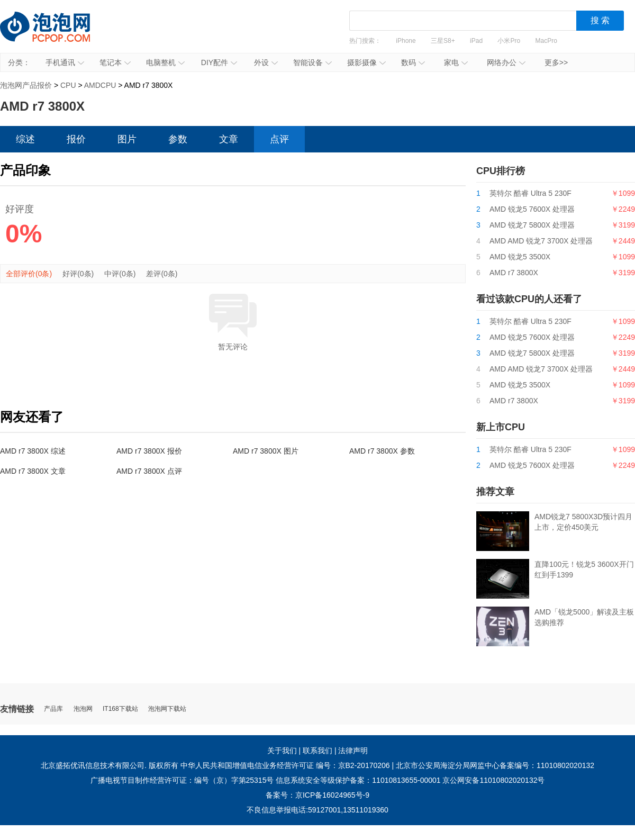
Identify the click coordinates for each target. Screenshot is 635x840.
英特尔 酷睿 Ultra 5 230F (530, 193)
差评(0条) (162, 274)
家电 (456, 62)
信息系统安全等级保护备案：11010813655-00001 (358, 780)
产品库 (53, 709)
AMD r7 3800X (514, 273)
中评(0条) (120, 274)
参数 (178, 139)
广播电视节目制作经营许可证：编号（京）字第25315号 (182, 780)
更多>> (556, 62)
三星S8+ (443, 41)
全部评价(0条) (29, 274)
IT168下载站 (120, 709)
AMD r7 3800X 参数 (382, 451)
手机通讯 (65, 62)
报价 (76, 139)
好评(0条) (78, 274)
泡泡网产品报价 (56, 34)
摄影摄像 (366, 62)
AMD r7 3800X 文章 (33, 471)
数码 (413, 62)
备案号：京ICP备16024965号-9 (317, 795)
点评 (279, 139)
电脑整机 (165, 62)
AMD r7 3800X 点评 (149, 471)
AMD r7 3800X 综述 (33, 451)
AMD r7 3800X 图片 (266, 451)
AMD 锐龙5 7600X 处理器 (532, 209)
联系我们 (317, 751)
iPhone (406, 41)
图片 (127, 139)
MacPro (546, 41)
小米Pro (509, 41)
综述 (25, 139)
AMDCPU (100, 85)
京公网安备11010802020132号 (493, 780)
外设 (266, 62)
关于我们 (282, 751)
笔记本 (115, 62)
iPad (476, 41)
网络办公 (506, 62)
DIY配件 (219, 62)
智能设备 (312, 62)
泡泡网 (83, 709)
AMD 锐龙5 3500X (520, 257)
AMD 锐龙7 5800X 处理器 (532, 225)
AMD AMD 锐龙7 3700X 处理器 (541, 241)
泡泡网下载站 (167, 709)
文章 (229, 139)
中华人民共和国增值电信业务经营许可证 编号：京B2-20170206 (285, 765)
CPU (68, 85)
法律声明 (353, 751)
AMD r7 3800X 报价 (149, 451)
